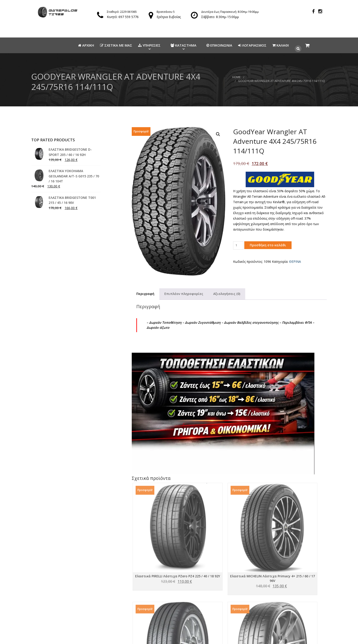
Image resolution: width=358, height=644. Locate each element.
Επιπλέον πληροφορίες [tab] (184, 294)
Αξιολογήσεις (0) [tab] (227, 294)
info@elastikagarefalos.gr (166, 609)
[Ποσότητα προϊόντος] (238, 245)
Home (236, 77)
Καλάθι (281, 45)
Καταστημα (183, 45)
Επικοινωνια (219, 45)
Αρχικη (86, 45)
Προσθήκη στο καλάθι (268, 245)
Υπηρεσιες (149, 45)
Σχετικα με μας (116, 45)
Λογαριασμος (252, 45)
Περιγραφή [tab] (145, 294)
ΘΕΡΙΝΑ (295, 262)
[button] (218, 134)
